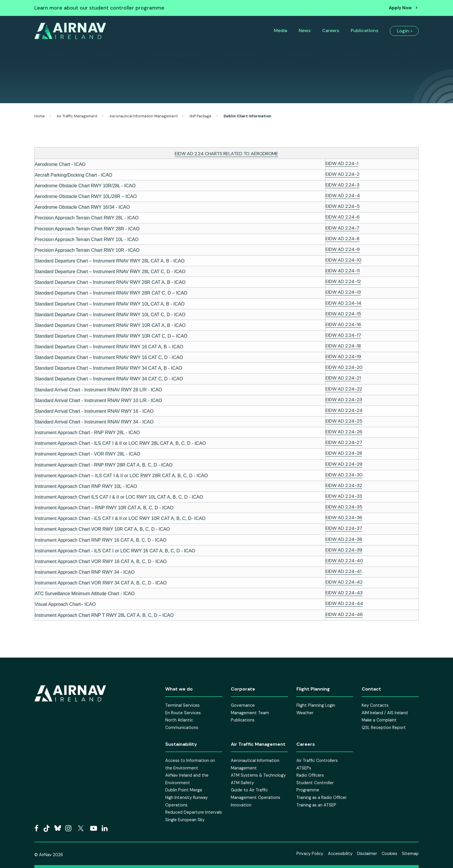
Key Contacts (375, 705)
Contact (352, 54)
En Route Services (183, 713)
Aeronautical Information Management (144, 116)
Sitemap (410, 854)
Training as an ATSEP (316, 805)
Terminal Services (182, 705)
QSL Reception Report (384, 728)
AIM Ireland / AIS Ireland (385, 713)
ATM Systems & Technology (258, 775)
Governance (243, 705)
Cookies (389, 854)
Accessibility (340, 854)
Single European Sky (185, 820)
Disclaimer (367, 854)
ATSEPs (304, 768)
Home (40, 116)
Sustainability (301, 54)
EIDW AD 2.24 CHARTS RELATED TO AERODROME (226, 154)
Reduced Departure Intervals (194, 812)
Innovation (241, 805)
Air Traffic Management (171, 54)
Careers (331, 30)
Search (395, 54)
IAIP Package (200, 116)
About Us (56, 54)
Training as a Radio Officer (322, 797)
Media (281, 30)
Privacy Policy (310, 854)
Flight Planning (242, 54)
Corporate (105, 54)
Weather (305, 713)
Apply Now (400, 8)
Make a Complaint (379, 720)
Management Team (250, 713)
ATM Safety (242, 783)
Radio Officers (310, 775)
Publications (364, 30)
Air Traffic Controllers (317, 760)
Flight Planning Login (316, 705)
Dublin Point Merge (184, 790)
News (305, 30)
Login (403, 31)
